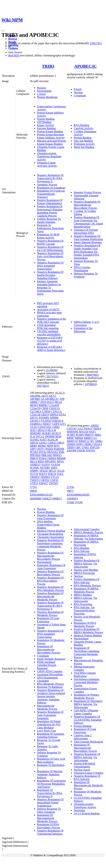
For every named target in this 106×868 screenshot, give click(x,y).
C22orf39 (35, 408)
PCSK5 (34, 452)
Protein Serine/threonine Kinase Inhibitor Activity (51, 136)
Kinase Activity (46, 125)
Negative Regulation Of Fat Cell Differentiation (50, 249)
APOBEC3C (85, 66)
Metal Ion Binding (84, 147)
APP (62, 399)
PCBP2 (71, 435)
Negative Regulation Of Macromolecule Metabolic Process (50, 596)
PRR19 (34, 458)
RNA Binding (81, 125)
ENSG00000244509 (78, 495)
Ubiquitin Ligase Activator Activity (47, 164)
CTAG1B (35, 415)
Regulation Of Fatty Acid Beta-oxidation (51, 760)
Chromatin (43, 681)
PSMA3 (43, 458)
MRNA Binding (83, 595)
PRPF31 (89, 435)
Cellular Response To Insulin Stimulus (49, 220)
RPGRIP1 (51, 461)
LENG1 (43, 443)
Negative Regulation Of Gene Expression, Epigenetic (50, 715)
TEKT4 (52, 474)
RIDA (41, 461)
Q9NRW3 (72, 499)
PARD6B (59, 449)
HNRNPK (73, 432)
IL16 (33, 436)
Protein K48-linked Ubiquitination (84, 765)
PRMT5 (57, 455)
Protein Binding (46, 119)
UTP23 (34, 483)
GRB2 (56, 427)
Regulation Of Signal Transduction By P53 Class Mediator (49, 724)
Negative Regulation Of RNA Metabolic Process (50, 589)
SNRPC (34, 471)
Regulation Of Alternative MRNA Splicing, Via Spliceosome (88, 704)
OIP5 (33, 449)
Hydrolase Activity (84, 144)
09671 (70, 491)
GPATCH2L (45, 427)
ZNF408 (71, 450)
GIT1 (63, 424)
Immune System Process (87, 192)
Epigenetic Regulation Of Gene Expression (51, 567)
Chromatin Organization (50, 537)
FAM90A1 (36, 424)
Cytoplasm (80, 96)
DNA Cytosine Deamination (82, 269)
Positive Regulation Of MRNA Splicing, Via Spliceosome (86, 564)
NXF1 (92, 432)
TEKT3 (43, 474)
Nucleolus (79, 810)
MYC (57, 446)
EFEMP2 (44, 418)
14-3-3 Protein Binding (87, 813)
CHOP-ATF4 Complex (50, 671)
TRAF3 (98, 444)
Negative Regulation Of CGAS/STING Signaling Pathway (88, 720)
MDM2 (42, 446)
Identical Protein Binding (51, 531)
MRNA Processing (84, 573)
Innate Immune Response (88, 242)
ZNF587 (53, 483)
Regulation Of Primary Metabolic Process (86, 696)
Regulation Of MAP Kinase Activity (48, 236)
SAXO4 (56, 465)
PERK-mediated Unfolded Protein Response (47, 665)
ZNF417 (43, 483)
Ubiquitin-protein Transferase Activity (85, 806)
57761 (33, 487)
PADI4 (49, 449)
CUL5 (80, 429)
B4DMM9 (36, 499)
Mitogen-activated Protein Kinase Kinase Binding (52, 142)
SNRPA (71, 444)
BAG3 (51, 402)
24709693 (90, 384)
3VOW (79, 502)
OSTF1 (41, 449)
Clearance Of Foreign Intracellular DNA (86, 231)
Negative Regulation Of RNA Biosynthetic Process (50, 581)
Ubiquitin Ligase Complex (89, 773)
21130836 (51, 370)
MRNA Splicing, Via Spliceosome (85, 600)
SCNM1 (35, 468)
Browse (13, 39)
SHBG (99, 441)
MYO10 (84, 432)
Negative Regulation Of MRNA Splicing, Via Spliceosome (87, 757)
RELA (34, 461)
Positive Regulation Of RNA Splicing (86, 581)
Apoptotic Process (47, 185)
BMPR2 (43, 405)
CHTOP (71, 429)
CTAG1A (56, 411)
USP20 (54, 480)
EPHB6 (54, 418)
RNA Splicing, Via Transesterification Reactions (84, 610)
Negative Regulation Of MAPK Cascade (50, 242)
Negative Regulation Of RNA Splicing (87, 778)
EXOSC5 (35, 421)
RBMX (79, 438)
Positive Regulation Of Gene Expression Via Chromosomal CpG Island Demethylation (88, 222)
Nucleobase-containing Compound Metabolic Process (87, 682)
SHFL (54, 468)
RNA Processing (83, 604)
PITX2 (43, 452)
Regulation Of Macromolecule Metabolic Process (47, 818)
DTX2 (63, 415)
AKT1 (45, 396)
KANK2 (35, 440)
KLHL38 (53, 440)
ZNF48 (81, 450)
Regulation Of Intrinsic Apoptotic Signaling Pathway (50, 774)
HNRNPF (35, 433)
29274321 (52, 376)
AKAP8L (35, 396)
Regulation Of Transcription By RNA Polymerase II (50, 793)
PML (62, 452)
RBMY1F (72, 441)
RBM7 (71, 438)
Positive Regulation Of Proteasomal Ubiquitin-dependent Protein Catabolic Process (50, 211)
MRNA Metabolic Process (88, 532)
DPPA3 (54, 415)
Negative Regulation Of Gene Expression (50, 517)
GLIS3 (34, 427)
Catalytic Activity (84, 128)
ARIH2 (95, 425)
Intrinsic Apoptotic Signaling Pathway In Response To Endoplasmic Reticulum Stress (50, 288)
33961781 (95, 43)
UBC (78, 447)
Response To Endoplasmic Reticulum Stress (50, 228)
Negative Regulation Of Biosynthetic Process (50, 573)
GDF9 (56, 424)
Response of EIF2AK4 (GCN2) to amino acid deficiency (50, 341)
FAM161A (57, 421)
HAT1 (33, 430)
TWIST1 (35, 480)
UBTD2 (45, 480)
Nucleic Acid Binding (86, 570)
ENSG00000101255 (41, 495)
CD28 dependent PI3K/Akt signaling (48, 327)
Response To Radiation (50, 687)
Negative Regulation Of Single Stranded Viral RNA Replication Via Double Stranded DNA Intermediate (87, 252)
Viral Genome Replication (88, 742)
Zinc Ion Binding (83, 141)
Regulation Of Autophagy (51, 188)
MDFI (33, 446)
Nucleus (41, 88)
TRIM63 (45, 477)
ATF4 (43, 402)
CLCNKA (36, 411)
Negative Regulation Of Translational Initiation (50, 832)
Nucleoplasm (44, 91)
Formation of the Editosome (83, 330)
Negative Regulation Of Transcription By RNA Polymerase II (50, 178)
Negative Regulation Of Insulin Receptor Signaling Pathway (50, 275)
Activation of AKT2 (48, 309)
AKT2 (52, 396)
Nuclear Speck (82, 770)
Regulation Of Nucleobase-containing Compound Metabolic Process (87, 653)
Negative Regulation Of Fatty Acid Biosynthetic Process (50, 256)
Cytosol (41, 94)
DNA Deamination (47, 678)
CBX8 (45, 408)
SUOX (61, 471)
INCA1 (40, 436)
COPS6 (46, 411)
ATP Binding (44, 122)
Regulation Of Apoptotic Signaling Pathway (51, 735)
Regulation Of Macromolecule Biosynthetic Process (49, 649)
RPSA (60, 461)
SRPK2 (88, 444)
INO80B (50, 436)
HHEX (97, 429)
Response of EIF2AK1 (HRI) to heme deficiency (51, 348)
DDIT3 (45, 415)
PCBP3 (80, 435)
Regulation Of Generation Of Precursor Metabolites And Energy (51, 784)
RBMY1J (84, 441)
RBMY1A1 (90, 438)
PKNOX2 (53, 452)
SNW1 (80, 444)
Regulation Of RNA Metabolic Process (85, 624)
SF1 (92, 441)
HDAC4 (42, 430)
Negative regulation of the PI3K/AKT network (52, 320)
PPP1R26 (35, 455)
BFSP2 (34, 405)
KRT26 (34, 443)
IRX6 (58, 436)
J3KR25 (47, 499)
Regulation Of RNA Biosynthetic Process (49, 826)
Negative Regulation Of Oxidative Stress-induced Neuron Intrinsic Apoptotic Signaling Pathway (51, 696)
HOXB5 (46, 433)
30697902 (92, 375)
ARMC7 (35, 402)
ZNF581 (90, 450)
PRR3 (98, 435)
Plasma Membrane (47, 97)
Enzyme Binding (46, 128)
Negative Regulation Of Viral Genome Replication (88, 238)
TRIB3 (48, 66)
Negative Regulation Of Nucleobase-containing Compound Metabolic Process (50, 545)
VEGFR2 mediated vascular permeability (49, 333)
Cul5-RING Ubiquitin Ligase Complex (86, 712)
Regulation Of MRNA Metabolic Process (86, 590)
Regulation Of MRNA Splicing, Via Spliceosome (88, 537)
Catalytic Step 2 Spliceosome (83, 737)
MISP (50, 446)
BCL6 (58, 402)
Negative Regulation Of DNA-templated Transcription (50, 266)
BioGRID (14, 55)
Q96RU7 (57, 499)
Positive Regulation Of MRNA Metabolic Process (88, 631)
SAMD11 (35, 465)
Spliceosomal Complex (87, 529)
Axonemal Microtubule (50, 674)
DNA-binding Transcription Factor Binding (48, 525)
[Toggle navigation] (3, 31)
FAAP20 (46, 421)
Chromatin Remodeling (50, 534)
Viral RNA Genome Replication (85, 674)
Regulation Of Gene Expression (48, 620)
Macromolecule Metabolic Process (47, 707)
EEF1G (34, 418)
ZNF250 (95, 447)
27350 (70, 487)
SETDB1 (45, 468)
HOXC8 (56, 433)
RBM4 (52, 458)
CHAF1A (54, 408)
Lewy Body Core (46, 731)
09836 (33, 491)
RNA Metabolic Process (50, 684)
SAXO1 (46, 465)
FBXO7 (47, 424)
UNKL (86, 447)
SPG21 (52, 471)
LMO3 (60, 443)
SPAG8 (44, 471)
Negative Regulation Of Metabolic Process (50, 614)
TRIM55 (35, 477)
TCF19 (34, 474)
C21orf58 (54, 405)
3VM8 (70, 502)
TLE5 (60, 474)
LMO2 (52, 443)
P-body (78, 89)
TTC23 (55, 477)
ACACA (60, 393)
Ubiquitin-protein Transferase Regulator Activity (49, 156)
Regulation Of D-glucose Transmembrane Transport (51, 194)
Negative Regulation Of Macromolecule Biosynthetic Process (87, 205)
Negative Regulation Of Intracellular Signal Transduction (50, 803)
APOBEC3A (37, 399)
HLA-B (52, 430)
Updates (13, 48)
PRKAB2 (47, 455)
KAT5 (43, 440)
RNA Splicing (82, 551)
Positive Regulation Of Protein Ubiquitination (50, 202)
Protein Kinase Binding (50, 131)
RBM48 (61, 458)
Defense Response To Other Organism (49, 810)
